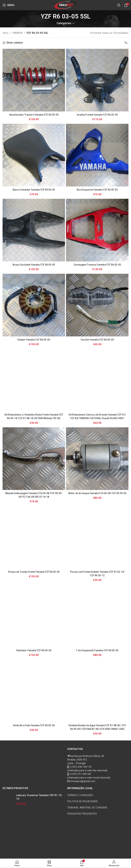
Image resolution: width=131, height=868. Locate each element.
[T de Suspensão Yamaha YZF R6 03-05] (97, 616)
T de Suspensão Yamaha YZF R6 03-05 (97, 650)
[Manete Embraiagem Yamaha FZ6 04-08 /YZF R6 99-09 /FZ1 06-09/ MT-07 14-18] (34, 459)
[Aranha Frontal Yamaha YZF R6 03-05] (97, 80)
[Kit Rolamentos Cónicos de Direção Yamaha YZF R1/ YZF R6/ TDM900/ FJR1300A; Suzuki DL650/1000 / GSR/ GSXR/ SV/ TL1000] (97, 380)
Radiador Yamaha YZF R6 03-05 (34, 650)
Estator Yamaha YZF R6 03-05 (34, 340)
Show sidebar (15, 43)
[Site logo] (66, 5)
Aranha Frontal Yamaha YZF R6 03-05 (97, 115)
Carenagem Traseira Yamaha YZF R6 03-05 (97, 265)
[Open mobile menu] (9, 5)
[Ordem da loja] (126, 43)
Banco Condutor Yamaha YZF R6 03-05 (34, 190)
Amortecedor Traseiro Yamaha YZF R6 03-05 (34, 115)
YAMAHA (17, 33)
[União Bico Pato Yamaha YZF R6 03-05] (34, 691)
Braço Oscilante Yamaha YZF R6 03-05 (34, 265)
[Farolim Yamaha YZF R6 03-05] (97, 305)
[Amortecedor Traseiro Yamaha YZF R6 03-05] (34, 80)
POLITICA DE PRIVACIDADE (83, 801)
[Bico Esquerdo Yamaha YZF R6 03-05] (97, 155)
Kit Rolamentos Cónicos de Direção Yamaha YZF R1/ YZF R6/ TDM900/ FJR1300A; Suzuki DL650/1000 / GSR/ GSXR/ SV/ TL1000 (97, 418)
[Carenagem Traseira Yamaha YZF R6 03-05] (97, 230)
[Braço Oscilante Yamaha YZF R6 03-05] (34, 230)
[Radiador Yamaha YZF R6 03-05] (34, 616)
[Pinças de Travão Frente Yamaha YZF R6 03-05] (34, 537)
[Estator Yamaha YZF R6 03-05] (34, 305)
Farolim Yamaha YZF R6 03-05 (97, 340)
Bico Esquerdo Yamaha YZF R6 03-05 (97, 190)
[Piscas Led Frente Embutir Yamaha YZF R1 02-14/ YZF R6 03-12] (97, 537)
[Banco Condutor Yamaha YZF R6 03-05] (34, 155)
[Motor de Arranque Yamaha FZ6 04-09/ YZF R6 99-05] (97, 459)
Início (6, 33)
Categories (64, 23)
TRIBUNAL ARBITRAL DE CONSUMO (87, 808)
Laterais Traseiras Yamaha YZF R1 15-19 (39, 797)
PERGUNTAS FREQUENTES (82, 814)
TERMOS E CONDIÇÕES (80, 795)
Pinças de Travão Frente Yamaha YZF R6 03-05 (34, 572)
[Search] (119, 5)
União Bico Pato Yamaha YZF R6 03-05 (34, 725)
